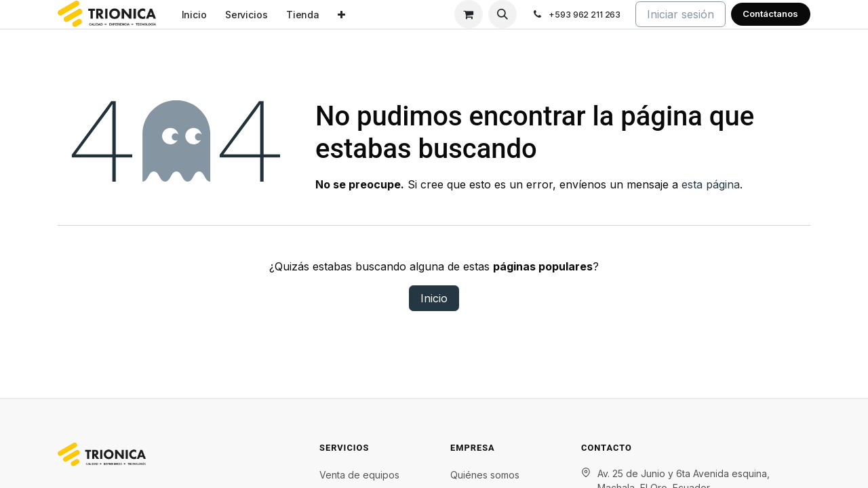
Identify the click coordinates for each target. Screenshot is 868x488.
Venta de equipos (359, 475)
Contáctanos (770, 14)
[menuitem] (194, 15)
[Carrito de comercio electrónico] (469, 14)
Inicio (434, 298)
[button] (502, 14)
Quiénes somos (485, 475)
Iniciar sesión (680, 14)
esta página (711, 184)
